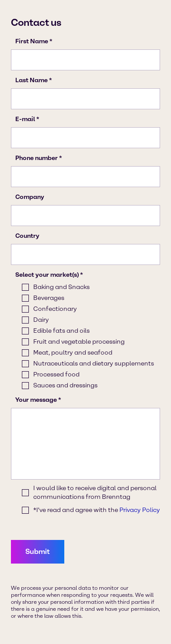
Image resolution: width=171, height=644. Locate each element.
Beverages (49, 298)
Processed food (56, 374)
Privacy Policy (140, 510)
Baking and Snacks (61, 287)
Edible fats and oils (61, 331)
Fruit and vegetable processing (79, 342)
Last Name (31, 80)
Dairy (41, 320)
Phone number (37, 158)
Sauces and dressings (65, 385)
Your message (36, 400)
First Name (32, 41)
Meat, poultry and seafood (73, 353)
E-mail (25, 119)
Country (27, 236)
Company (30, 197)
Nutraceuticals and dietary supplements (94, 364)
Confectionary (55, 309)
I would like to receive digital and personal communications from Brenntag (95, 493)
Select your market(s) (47, 275)
